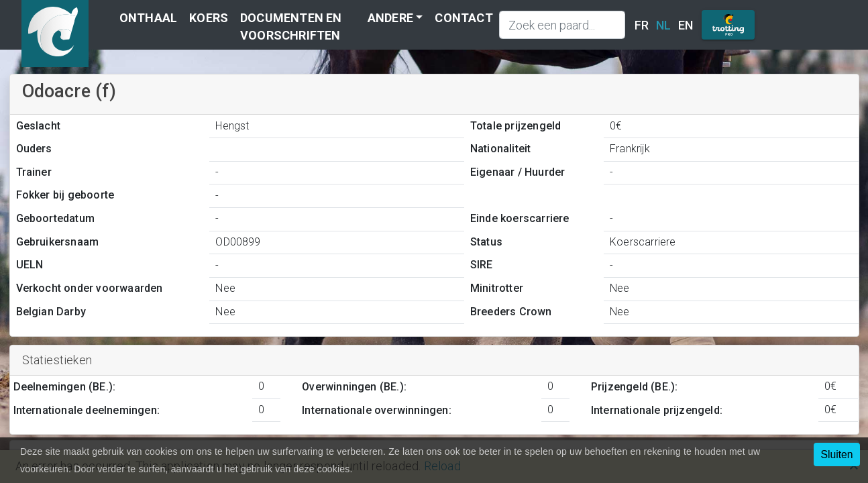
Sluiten (836, 454)
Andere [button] (390, 18)
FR (642, 25)
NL (663, 25)
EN (686, 25)
